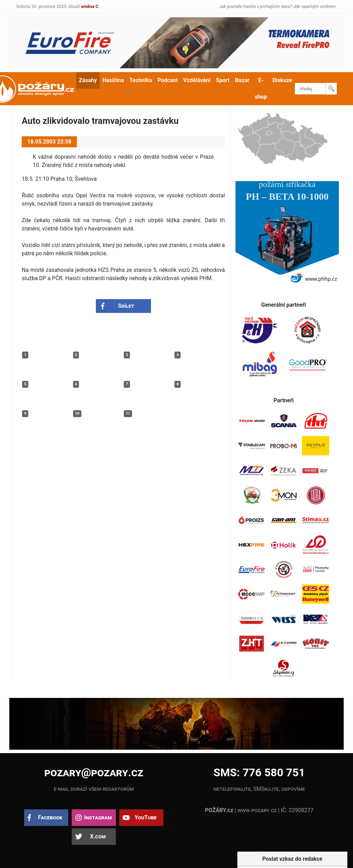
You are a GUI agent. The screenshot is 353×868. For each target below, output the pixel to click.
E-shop (261, 88)
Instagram (98, 817)
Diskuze (282, 80)
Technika (140, 80)
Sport (223, 80)
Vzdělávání (197, 80)
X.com (98, 836)
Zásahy (88, 80)
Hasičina (113, 80)
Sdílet (126, 306)
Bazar (242, 80)
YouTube (145, 817)
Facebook (50, 817)
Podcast (168, 80)
